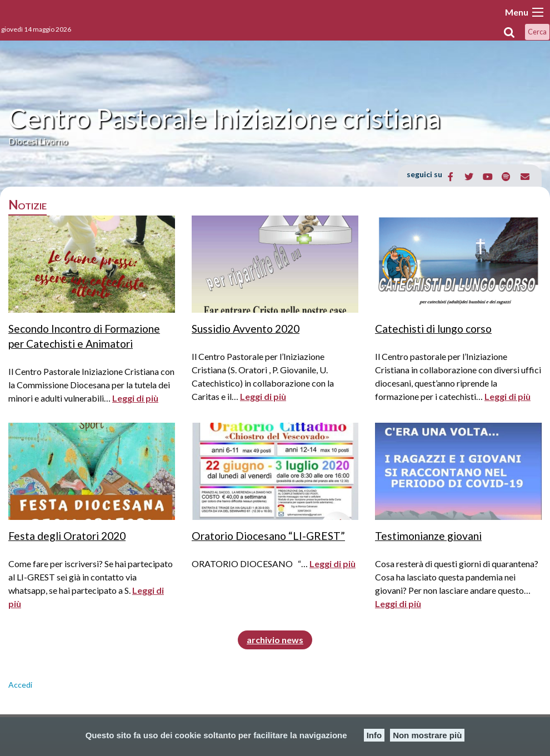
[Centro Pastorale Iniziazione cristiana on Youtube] (487, 177)
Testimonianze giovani (428, 536)
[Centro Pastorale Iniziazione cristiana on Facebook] (451, 177)
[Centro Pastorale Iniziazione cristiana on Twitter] (469, 177)
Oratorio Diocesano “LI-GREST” (268, 536)
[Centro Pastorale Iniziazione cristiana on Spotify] (506, 177)
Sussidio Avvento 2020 (246, 329)
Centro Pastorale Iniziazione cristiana (224, 118)
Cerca (537, 32)
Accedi (20, 685)
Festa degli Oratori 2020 (67, 536)
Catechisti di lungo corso (433, 329)
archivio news (275, 640)
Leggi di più (135, 398)
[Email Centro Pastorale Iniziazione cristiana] (525, 177)
